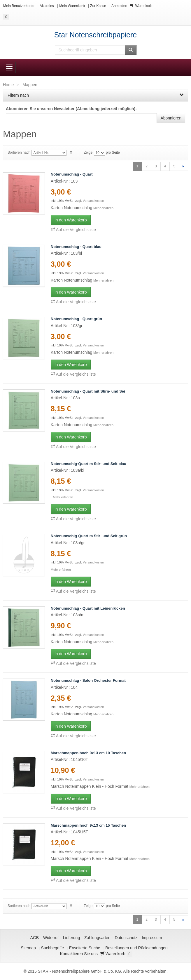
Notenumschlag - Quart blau (76, 247)
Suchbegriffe (52, 948)
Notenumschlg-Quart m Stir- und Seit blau (89, 464)
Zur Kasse (98, 6)
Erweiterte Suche (85, 948)
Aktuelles (47, 6)
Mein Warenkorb (72, 6)
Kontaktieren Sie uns (79, 954)
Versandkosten (93, 201)
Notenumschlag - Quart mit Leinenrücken (88, 608)
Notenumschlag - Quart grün (76, 319)
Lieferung (71, 938)
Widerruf (51, 938)
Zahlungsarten (97, 938)
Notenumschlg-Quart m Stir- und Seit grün (89, 536)
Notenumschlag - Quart (72, 174)
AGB (35, 938)
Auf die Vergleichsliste (73, 229)
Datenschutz (126, 938)
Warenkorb (116, 954)
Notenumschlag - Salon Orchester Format (88, 680)
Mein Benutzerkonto (19, 6)
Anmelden (119, 6)
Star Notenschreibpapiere (96, 35)
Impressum (152, 938)
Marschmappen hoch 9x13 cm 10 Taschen (88, 753)
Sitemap (28, 948)
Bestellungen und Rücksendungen (136, 948)
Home (8, 85)
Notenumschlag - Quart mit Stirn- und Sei (88, 391)
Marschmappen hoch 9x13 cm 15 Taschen (88, 825)
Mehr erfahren (103, 208)
